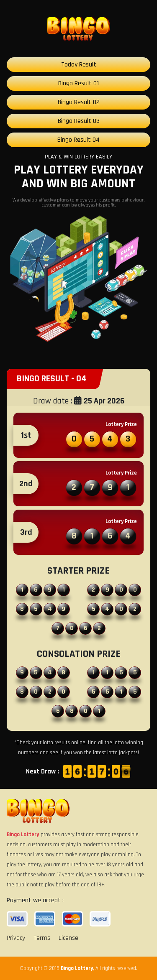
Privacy (16, 938)
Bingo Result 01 (78, 83)
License (68, 938)
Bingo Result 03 (79, 121)
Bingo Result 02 (79, 102)
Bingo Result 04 (78, 140)
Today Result (79, 65)
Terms (42, 938)
